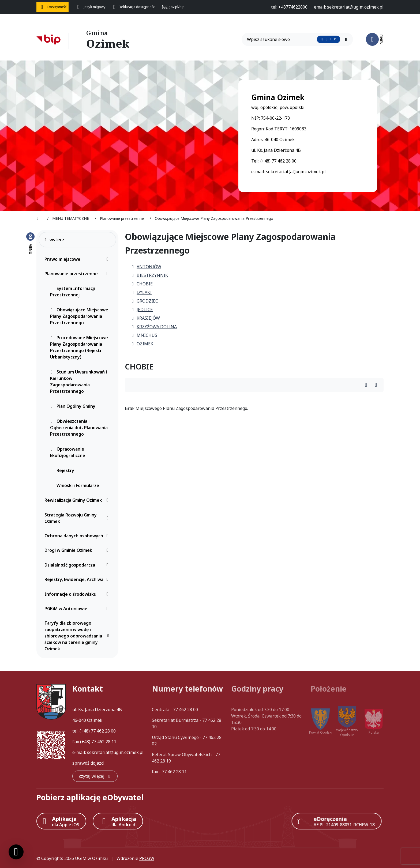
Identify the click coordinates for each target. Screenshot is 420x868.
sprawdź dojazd (88, 763)
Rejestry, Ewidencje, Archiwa (78, 579)
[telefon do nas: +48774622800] (293, 7)
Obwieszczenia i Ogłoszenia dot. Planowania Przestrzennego (79, 428)
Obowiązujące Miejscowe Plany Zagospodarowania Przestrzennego (79, 316)
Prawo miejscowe (78, 259)
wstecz (54, 240)
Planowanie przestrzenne (78, 274)
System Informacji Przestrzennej (72, 292)
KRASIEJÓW (146, 318)
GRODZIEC (145, 301)
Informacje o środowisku (78, 594)
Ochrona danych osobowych (78, 536)
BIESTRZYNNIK (150, 275)
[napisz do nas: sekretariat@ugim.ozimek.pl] (355, 7)
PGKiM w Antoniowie (78, 609)
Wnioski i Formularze (75, 485)
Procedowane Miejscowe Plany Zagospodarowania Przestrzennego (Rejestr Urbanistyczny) (79, 347)
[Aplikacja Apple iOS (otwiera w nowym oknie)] (61, 821)
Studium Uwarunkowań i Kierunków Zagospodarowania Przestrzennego (78, 382)
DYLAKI (141, 292)
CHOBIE (142, 284)
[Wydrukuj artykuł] (368, 385)
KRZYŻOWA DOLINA (154, 327)
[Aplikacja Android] (118, 821)
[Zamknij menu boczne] (30, 243)
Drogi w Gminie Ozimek (78, 550)
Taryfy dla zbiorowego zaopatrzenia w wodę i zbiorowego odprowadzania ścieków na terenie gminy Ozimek (78, 636)
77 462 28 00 (103, 731)
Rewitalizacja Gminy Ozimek (78, 500)
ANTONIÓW (146, 267)
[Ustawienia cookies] (16, 852)
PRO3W (147, 858)
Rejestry (62, 470)
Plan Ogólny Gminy (73, 406)
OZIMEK (142, 344)
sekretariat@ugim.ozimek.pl (115, 752)
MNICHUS (144, 335)
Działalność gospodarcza (78, 565)
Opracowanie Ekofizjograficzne (68, 452)
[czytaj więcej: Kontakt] (95, 776)
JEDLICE (142, 310)
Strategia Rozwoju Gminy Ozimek (78, 518)
